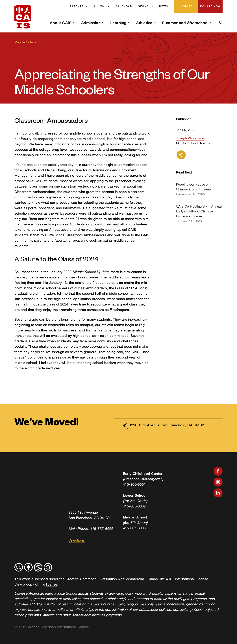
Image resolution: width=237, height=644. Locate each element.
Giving (143, 6)
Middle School (26, 42)
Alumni (100, 6)
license (52, 584)
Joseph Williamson (190, 138)
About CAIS (61, 23)
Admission (91, 23)
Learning (118, 23)
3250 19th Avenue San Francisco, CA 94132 (164, 425)
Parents (77, 6)
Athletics (144, 23)
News (164, 6)
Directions (77, 540)
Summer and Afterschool (185, 23)
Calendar (124, 6)
